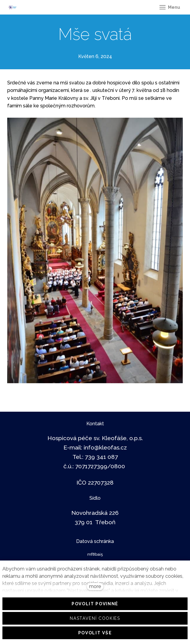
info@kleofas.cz (105, 447)
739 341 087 (101, 457)
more (95, 586)
